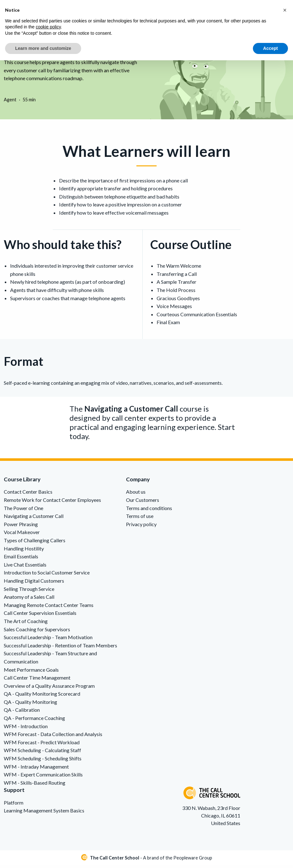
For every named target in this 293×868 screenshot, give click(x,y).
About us (136, 494)
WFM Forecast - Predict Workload (42, 745)
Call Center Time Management (37, 680)
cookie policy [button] (48, 27)
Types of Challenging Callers (35, 543)
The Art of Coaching (26, 624)
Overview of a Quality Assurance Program (49, 688)
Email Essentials (21, 559)
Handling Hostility (24, 551)
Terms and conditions (149, 511)
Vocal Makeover (22, 535)
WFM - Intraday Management (36, 769)
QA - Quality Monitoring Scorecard (42, 696)
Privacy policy (141, 527)
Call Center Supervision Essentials (40, 616)
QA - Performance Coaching (34, 720)
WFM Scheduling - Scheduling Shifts (43, 761)
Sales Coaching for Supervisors (37, 632)
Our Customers (143, 502)
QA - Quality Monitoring (30, 704)
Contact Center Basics (28, 494)
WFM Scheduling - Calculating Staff (42, 753)
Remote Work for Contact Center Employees (52, 502)
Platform (14, 805)
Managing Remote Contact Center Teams (49, 607)
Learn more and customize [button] (43, 48)
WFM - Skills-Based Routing (35, 785)
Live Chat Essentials (25, 567)
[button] (285, 10)
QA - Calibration (22, 713)
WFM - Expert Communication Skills (43, 777)
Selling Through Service (29, 591)
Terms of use (140, 519)
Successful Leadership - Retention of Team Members (60, 648)
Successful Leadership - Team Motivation (48, 640)
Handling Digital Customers (34, 583)
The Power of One (24, 511)
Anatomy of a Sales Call (29, 600)
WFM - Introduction (26, 729)
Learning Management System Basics (44, 813)
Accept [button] (270, 48)
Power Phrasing (21, 527)
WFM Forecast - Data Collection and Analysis (53, 737)
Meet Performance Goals (31, 672)
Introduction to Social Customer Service (47, 575)
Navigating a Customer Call (34, 519)
